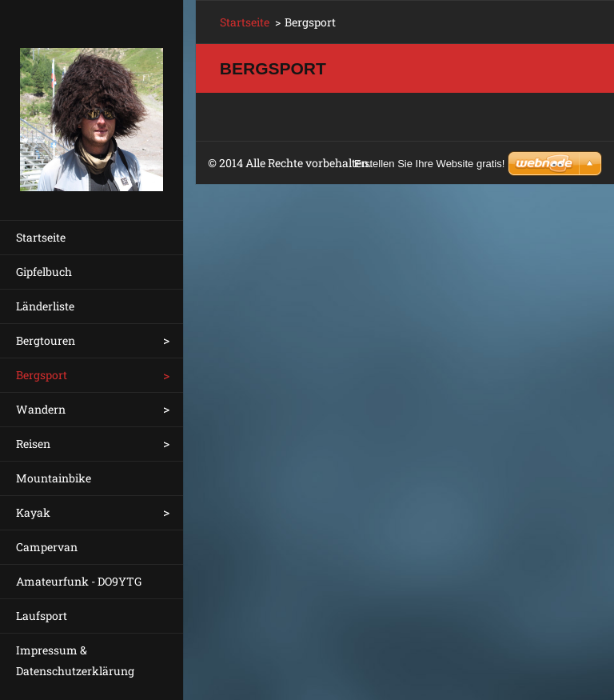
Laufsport (42, 616)
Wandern (41, 409)
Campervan (47, 547)
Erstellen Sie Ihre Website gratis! (429, 164)
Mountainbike (54, 478)
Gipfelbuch (44, 272)
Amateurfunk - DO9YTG (79, 581)
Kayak (33, 512)
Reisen (33, 444)
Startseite (41, 237)
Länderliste (45, 306)
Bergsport (42, 375)
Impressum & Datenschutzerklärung (75, 660)
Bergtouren (46, 340)
